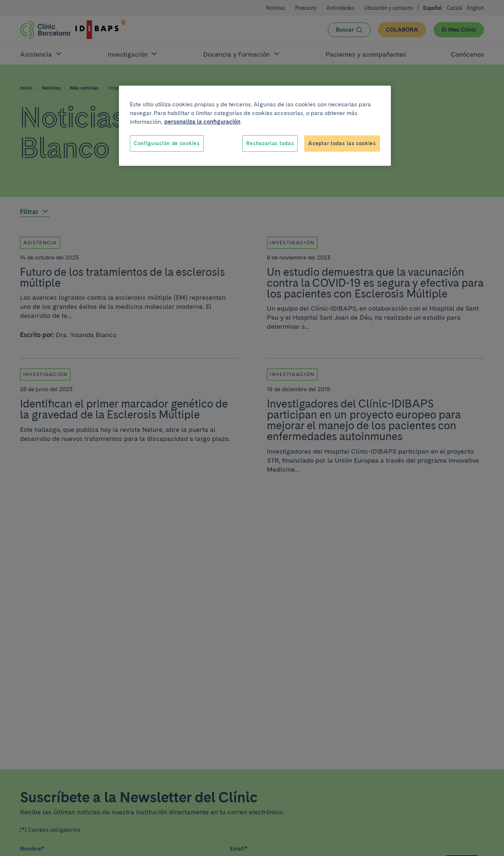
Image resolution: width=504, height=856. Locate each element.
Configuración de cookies (167, 143)
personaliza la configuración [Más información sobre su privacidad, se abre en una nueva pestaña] (202, 122)
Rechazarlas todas (270, 143)
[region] (255, 126)
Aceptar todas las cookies (342, 143)
